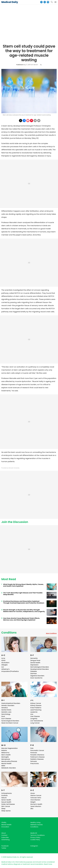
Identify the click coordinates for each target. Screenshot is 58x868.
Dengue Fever (35, 660)
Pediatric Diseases (37, 759)
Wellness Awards (36, 825)
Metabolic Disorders (9, 768)
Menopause (6, 759)
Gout (3, 716)
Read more (48, 864)
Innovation (5, 827)
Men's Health (6, 755)
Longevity (34, 719)
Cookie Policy (35, 840)
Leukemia (34, 712)
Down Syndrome (36, 678)
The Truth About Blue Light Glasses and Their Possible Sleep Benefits (23, 594)
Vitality (4, 822)
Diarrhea (34, 674)
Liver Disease (35, 716)
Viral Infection (35, 800)
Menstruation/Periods (9, 761)
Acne (3, 658)
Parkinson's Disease (37, 757)
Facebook (5, 846)
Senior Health (6, 800)
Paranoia (34, 753)
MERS (3, 766)
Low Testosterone (37, 721)
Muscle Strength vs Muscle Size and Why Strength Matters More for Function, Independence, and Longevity (24, 611)
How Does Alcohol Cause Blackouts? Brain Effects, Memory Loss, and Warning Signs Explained (21, 619)
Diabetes (34, 671)
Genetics (5, 708)
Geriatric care (6, 712)
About (4, 833)
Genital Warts (6, 710)
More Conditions (51, 633)
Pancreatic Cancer (37, 750)
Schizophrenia (7, 793)
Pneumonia (35, 764)
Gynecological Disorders (10, 721)
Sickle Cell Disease (8, 804)
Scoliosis (4, 795)
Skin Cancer (6, 806)
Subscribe (5, 837)
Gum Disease (6, 719)
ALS (3, 667)
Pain (32, 748)
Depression (34, 665)
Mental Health (6, 764)
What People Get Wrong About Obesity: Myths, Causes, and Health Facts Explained (23, 585)
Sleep (3, 809)
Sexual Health (6, 802)
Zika (32, 809)
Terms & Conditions (37, 835)
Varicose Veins (36, 798)
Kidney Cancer (36, 703)
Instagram (34, 846)
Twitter (4, 848)
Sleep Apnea (6, 811)
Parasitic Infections (37, 755)
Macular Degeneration (10, 748)
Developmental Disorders (40, 669)
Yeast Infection (36, 806)
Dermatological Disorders (40, 667)
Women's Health (36, 804)
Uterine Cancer (36, 795)
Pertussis (34, 761)
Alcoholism (5, 663)
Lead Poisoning (36, 710)
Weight (33, 802)
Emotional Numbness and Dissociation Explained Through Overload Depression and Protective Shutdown (24, 602)
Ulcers (33, 793)
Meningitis (5, 757)
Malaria (4, 750)
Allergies (4, 665)
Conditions (9, 633)
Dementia (34, 658)
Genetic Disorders (8, 705)
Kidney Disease (36, 705)
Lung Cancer (35, 723)
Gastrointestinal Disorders (11, 703)
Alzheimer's (5, 669)
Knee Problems (36, 708)
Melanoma (5, 753)
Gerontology (6, 714)
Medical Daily (10, 2)
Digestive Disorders (37, 676)
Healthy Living (35, 822)
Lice (32, 714)
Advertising (5, 840)
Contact (4, 835)
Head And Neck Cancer (10, 723)
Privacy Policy (35, 837)
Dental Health (35, 663)
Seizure (4, 798)
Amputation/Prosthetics (10, 671)
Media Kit (34, 833)
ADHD (3, 660)
